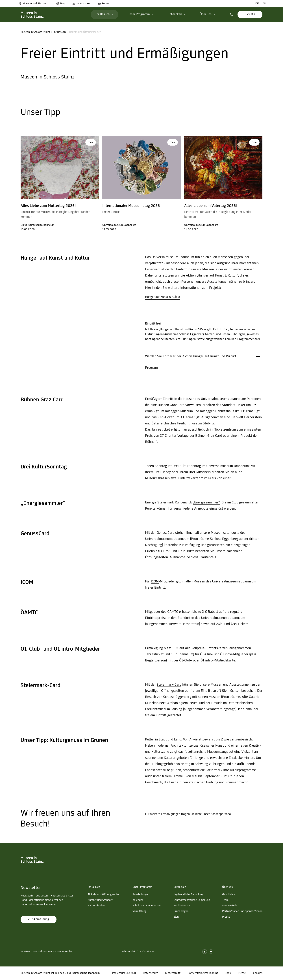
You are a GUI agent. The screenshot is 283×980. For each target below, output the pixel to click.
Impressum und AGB (124, 973)
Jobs (228, 973)
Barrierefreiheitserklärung (203, 973)
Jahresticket (82, 4)
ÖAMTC (173, 612)
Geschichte (229, 895)
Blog (61, 4)
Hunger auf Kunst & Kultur (163, 297)
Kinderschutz (173, 973)
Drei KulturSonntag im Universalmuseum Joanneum (211, 466)
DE (257, 4)
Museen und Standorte (34, 4)
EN (264, 4)
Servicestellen (231, 906)
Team (225, 900)
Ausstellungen (141, 895)
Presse (104, 4)
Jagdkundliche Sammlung (188, 895)
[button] (232, 14)
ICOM (155, 582)
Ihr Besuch (60, 32)
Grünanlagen (181, 911)
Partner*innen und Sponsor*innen (242, 911)
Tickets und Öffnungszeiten (104, 895)
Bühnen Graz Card (171, 405)
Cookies (258, 973)
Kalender (138, 900)
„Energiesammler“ (206, 503)
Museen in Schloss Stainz (35, 32)
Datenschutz (150, 973)
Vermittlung (139, 911)
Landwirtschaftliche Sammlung (192, 900)
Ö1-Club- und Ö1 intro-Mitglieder (224, 654)
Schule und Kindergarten (147, 906)
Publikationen (182, 906)
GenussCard (166, 533)
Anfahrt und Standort (100, 900)
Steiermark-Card (169, 685)
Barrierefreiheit (97, 906)
